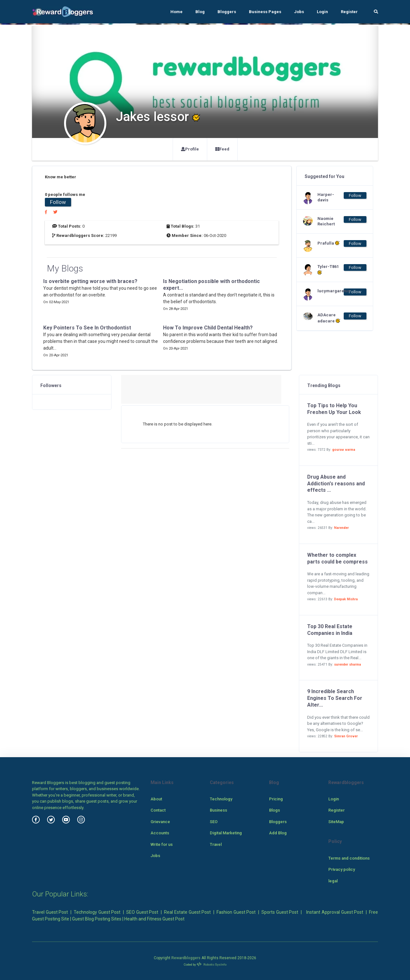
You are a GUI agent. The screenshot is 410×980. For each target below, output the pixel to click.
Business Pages (265, 12)
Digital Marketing (226, 833)
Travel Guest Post (50, 912)
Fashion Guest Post (236, 912)
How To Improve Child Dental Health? (208, 328)
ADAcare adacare (329, 318)
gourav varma (344, 450)
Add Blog (278, 833)
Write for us (162, 844)
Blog (200, 12)
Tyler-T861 (328, 270)
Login (322, 12)
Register (349, 12)
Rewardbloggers (186, 958)
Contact (158, 810)
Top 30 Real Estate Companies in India (330, 630)
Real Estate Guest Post (187, 912)
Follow (58, 202)
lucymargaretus (330, 291)
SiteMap (336, 822)
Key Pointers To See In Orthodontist (87, 328)
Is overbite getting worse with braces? (90, 281)
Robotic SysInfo (212, 964)
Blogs (275, 810)
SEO (214, 822)
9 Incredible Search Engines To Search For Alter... (335, 698)
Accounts (160, 833)
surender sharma (348, 664)
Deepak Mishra (346, 599)
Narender (341, 528)
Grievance (160, 822)
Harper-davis (326, 197)
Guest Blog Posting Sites (97, 919)
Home (176, 12)
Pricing (276, 799)
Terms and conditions (349, 858)
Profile (190, 149)
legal (333, 881)
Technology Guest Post (97, 912)
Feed (222, 149)
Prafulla (328, 243)
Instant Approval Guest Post (335, 912)
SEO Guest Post (142, 912)
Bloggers (227, 12)
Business (218, 810)
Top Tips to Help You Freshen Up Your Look (334, 409)
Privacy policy (342, 869)
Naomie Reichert (326, 221)
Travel (216, 844)
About (156, 799)
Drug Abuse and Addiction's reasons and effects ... (336, 484)
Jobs (299, 12)
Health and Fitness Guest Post (154, 919)
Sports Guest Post (280, 912)
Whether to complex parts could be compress (337, 558)
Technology (221, 799)
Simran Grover (346, 736)
